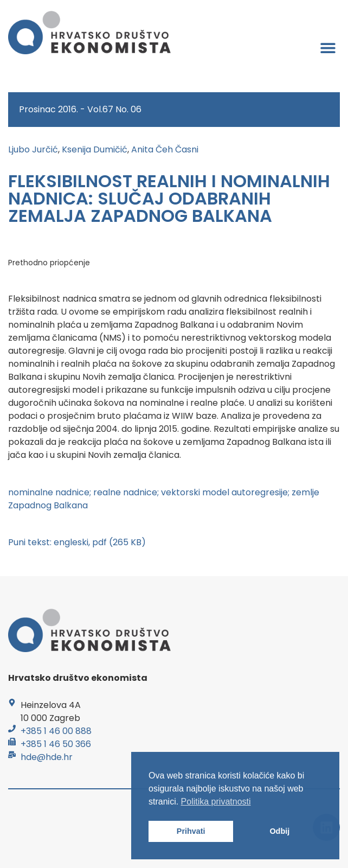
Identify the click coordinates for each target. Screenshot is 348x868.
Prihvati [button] (191, 831)
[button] (328, 47)
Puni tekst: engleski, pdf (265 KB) (77, 542)
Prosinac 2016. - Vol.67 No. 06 (80, 109)
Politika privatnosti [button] (216, 802)
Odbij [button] (279, 831)
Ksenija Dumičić (95, 149)
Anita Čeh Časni (165, 149)
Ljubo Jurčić (33, 149)
